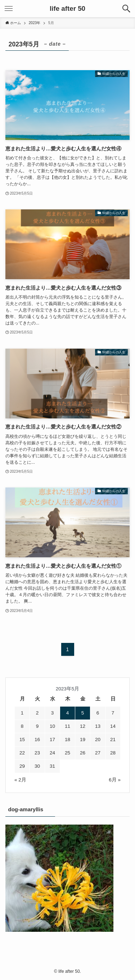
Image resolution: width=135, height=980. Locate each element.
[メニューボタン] (9, 9)
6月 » (115, 780)
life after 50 (67, 9)
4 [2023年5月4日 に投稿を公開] (68, 713)
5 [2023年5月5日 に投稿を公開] (83, 713)
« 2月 (20, 780)
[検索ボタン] (126, 9)
